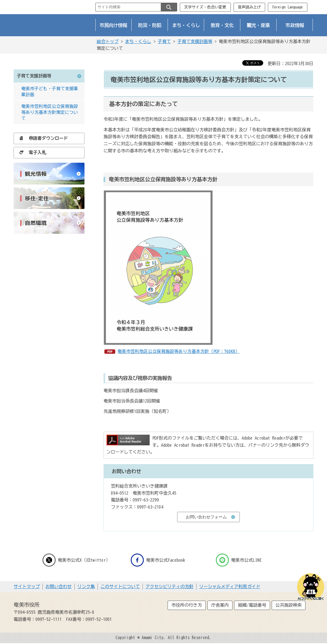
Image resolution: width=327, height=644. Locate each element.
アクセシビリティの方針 (169, 586)
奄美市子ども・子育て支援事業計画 (50, 92)
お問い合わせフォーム (206, 517)
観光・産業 (258, 25)
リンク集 (86, 586)
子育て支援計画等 (195, 41)
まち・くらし (186, 25)
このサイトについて (120, 586)
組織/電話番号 (252, 605)
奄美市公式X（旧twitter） (76, 560)
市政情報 (295, 25)
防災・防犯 (150, 25)
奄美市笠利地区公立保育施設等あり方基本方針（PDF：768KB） (178, 351)
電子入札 (31, 152)
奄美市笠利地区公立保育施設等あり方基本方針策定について (50, 112)
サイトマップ (27, 586)
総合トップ (108, 41)
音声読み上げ (249, 7)
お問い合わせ (59, 586)
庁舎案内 (220, 605)
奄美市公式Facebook (158, 560)
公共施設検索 (289, 605)
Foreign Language (287, 7)
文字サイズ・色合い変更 (205, 7)
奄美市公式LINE (239, 560)
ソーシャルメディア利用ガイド (230, 586)
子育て (164, 41)
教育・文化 (222, 25)
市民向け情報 (114, 25)
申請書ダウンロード (42, 138)
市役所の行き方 (187, 605)
